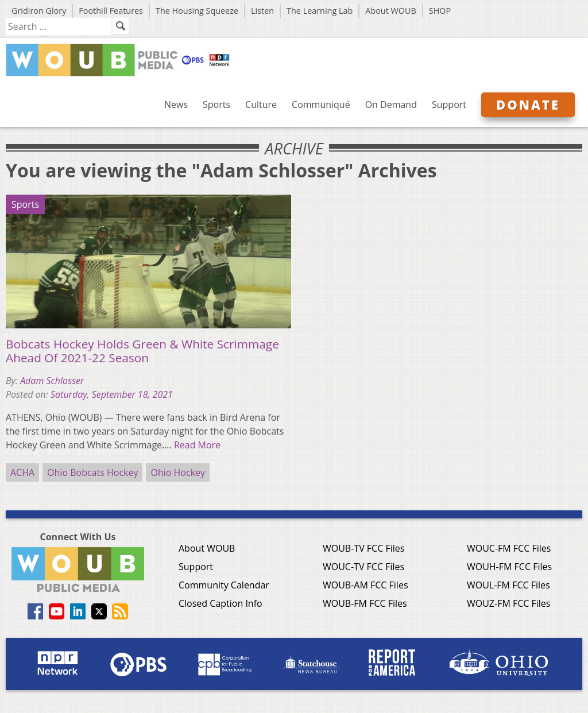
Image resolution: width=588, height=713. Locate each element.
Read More (197, 445)
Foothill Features (111, 11)
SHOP (440, 11)
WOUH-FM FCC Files (509, 567)
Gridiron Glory (39, 11)
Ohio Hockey (178, 472)
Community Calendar (224, 585)
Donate (528, 104)
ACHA (22, 472)
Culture (261, 104)
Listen (262, 11)
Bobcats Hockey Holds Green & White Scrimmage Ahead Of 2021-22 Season (142, 351)
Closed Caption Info (220, 603)
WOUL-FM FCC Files (508, 585)
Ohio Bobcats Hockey (92, 472)
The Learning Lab (320, 11)
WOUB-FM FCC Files (365, 603)
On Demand (391, 104)
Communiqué (321, 104)
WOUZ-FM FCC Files (509, 603)
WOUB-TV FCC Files (363, 548)
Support (449, 104)
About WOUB (391, 11)
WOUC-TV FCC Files (363, 567)
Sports (216, 104)
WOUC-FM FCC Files (509, 548)
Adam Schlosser (52, 381)
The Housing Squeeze (197, 11)
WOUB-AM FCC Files (365, 585)
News (176, 104)
